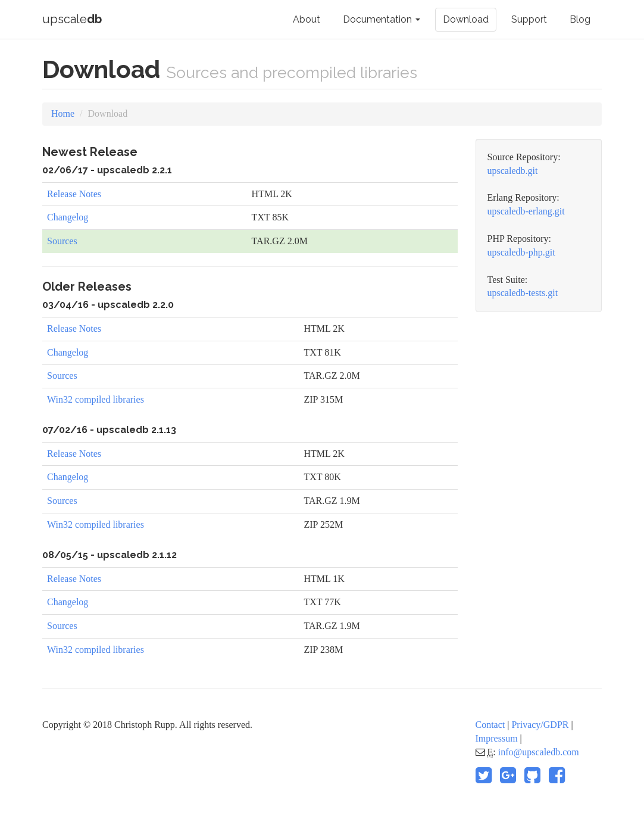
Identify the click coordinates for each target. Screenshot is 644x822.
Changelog (68, 217)
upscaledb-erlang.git (526, 211)
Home (63, 113)
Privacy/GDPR (540, 725)
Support (529, 19)
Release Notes (74, 194)
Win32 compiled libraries (96, 399)
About (307, 19)
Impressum (497, 738)
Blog (580, 19)
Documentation (382, 19)
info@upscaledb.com (539, 752)
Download (466, 19)
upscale (72, 19)
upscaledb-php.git (521, 252)
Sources (62, 241)
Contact (490, 725)
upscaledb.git (513, 171)
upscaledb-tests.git (523, 293)
